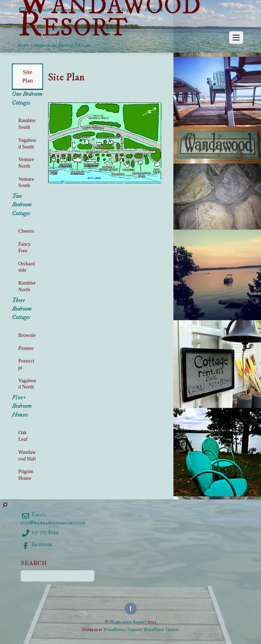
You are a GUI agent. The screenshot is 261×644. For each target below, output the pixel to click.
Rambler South (27, 124)
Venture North (26, 163)
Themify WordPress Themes (153, 629)
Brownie (27, 335)
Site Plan (28, 76)
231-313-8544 (40, 532)
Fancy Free (24, 247)
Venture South (26, 182)
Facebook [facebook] (36, 544)
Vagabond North (27, 384)
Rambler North (27, 286)
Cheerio (26, 231)
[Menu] (236, 38)
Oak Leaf (23, 436)
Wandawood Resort (128, 622)
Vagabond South (27, 143)
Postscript (26, 364)
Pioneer (26, 348)
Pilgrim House (26, 475)
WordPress (114, 629)
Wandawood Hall (27, 455)
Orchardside (26, 267)
